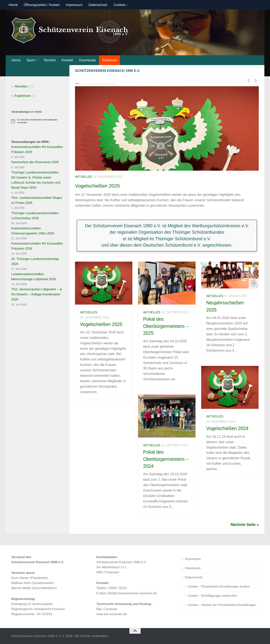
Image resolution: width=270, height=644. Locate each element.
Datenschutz (98, 5)
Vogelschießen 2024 (227, 428)
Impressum (74, 5)
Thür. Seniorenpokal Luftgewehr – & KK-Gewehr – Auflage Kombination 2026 (37, 294)
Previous (249, 80)
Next (256, 80)
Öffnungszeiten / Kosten (42, 5)
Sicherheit (109, 60)
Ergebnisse (23, 96)
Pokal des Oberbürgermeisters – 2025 (166, 326)
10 (114, 84)
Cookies (120, 5)
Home (13, 5)
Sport (30, 60)
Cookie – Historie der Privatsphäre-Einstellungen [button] (222, 605)
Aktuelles (84, 177)
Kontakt (67, 60)
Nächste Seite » (245, 525)
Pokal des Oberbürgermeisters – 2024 (166, 459)
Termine (49, 60)
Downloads (87, 60)
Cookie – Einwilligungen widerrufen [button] (212, 596)
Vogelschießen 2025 (106, 185)
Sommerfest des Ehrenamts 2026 (35, 162)
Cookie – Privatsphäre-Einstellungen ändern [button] (219, 587)
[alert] (37, 121)
